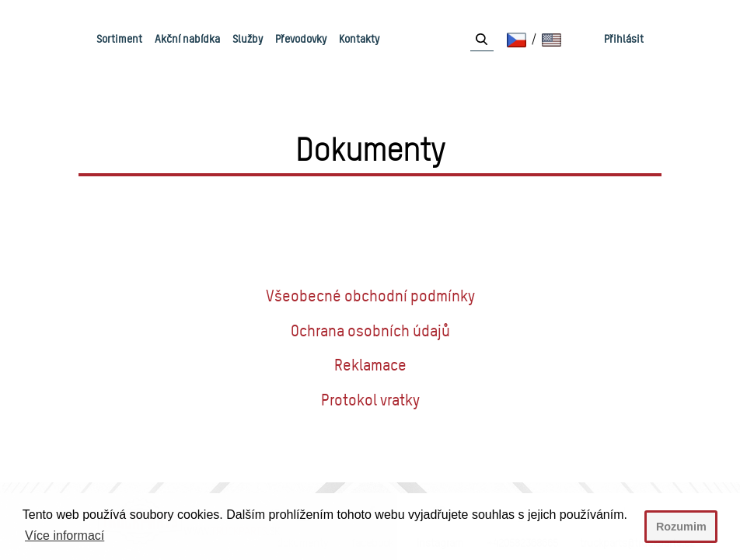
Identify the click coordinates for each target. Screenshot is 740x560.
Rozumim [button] (681, 527)
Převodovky (301, 38)
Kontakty (359, 38)
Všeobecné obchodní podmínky (370, 296)
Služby (248, 38)
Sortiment (119, 38)
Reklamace (370, 365)
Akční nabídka (187, 38)
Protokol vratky (370, 400)
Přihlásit (624, 38)
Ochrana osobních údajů (370, 331)
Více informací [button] (65, 536)
